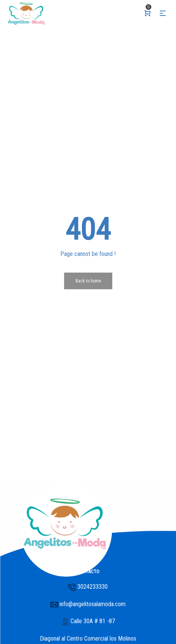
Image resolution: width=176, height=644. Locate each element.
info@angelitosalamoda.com (92, 604)
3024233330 (93, 587)
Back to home (88, 281)
